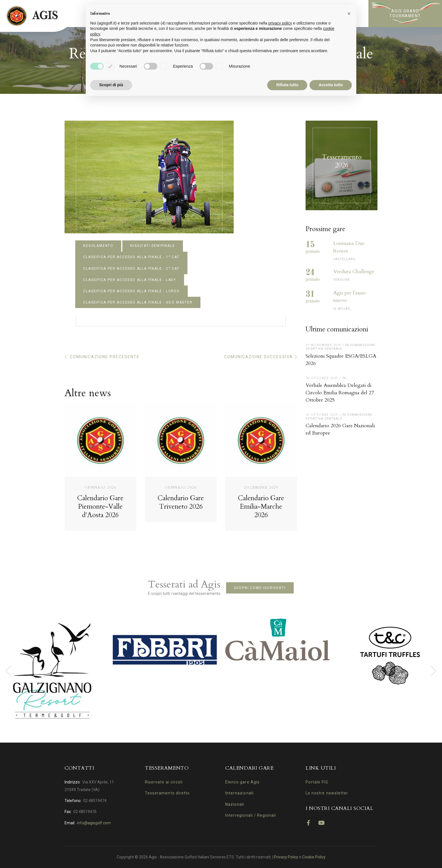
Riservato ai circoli (164, 782)
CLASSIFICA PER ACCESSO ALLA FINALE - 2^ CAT (131, 269)
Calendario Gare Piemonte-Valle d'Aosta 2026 (100, 507)
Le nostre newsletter (327, 793)
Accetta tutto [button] (331, 85)
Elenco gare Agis (242, 782)
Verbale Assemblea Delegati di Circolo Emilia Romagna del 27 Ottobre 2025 (340, 393)
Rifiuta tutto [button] (287, 85)
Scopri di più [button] (111, 85)
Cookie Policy (314, 857)
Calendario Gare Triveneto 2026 (181, 502)
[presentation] (8, 671)
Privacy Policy (286, 857)
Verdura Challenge (354, 272)
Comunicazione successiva (258, 357)
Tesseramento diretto (167, 793)
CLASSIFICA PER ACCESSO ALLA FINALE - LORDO (132, 291)
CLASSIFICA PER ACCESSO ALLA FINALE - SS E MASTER (138, 302)
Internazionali (239, 793)
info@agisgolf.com (94, 823)
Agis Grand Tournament (405, 14)
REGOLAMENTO (98, 246)
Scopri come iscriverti (260, 588)
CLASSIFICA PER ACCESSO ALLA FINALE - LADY (130, 280)
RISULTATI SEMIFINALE (153, 246)
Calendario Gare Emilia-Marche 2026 (261, 507)
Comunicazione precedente (105, 357)
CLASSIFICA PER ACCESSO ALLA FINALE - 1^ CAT (131, 257)
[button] (349, 14)
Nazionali (235, 804)
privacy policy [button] (280, 23)
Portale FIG (317, 782)
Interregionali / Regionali (251, 815)
